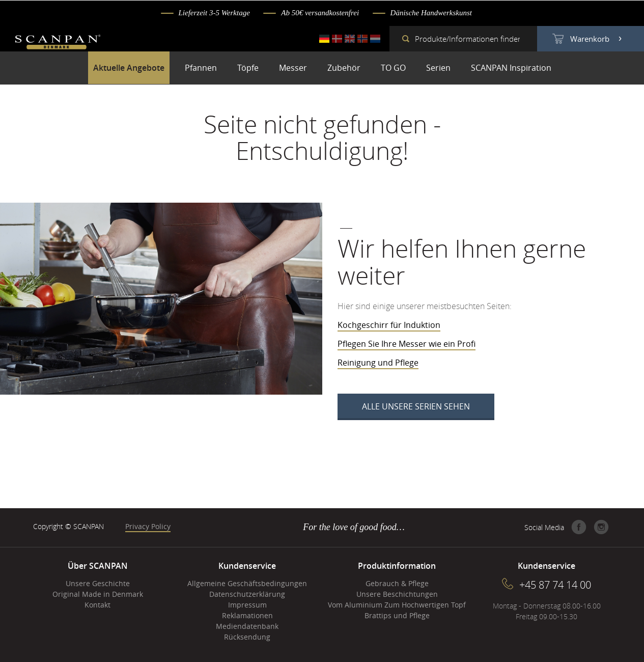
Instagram (601, 527)
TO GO (393, 68)
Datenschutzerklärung (247, 594)
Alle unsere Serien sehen (416, 406)
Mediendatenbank (247, 626)
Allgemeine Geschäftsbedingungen (247, 583)
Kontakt (97, 605)
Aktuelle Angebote (129, 68)
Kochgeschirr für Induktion (389, 325)
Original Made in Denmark (98, 594)
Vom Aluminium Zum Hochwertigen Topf (397, 605)
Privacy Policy (148, 526)
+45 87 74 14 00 (555, 585)
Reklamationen (247, 615)
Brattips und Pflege (397, 615)
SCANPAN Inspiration (511, 68)
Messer (293, 68)
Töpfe (248, 68)
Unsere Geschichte (98, 583)
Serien (438, 68)
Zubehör (344, 68)
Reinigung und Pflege (378, 363)
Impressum (247, 605)
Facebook (579, 527)
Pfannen (201, 68)
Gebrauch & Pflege (397, 583)
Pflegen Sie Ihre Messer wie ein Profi (407, 344)
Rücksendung (247, 637)
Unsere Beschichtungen (397, 594)
